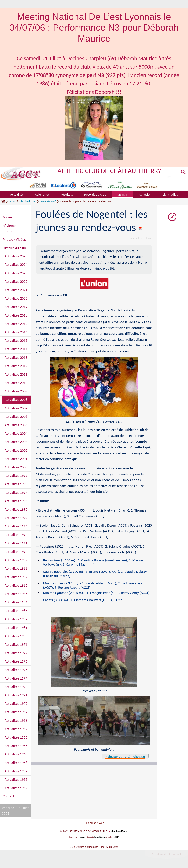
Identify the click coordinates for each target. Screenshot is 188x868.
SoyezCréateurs (100, 838)
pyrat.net (82, 838)
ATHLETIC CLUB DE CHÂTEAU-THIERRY (110, 171)
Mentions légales (120, 832)
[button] (183, 173)
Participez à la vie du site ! (166, 855)
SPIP (117, 838)
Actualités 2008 (48, 201)
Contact (8, 796)
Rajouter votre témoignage (125, 761)
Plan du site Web (94, 823)
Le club (12, 201)
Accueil (8, 217)
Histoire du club (28, 201)
